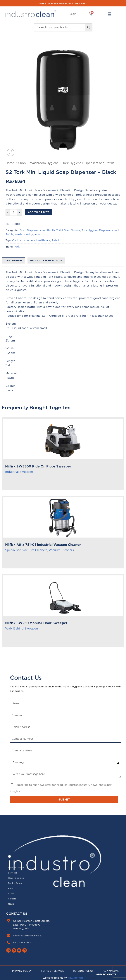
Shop (22, 163)
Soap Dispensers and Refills (37, 230)
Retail (55, 240)
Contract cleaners (24, 240)
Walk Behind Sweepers (22, 628)
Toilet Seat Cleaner (68, 230)
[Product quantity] (14, 212)
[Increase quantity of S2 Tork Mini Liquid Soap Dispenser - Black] (20, 212)
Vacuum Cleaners (61, 550)
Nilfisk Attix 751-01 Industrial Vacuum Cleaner (43, 545)
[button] (73, 14)
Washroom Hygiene (44, 163)
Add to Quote (106, 974)
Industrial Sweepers (19, 472)
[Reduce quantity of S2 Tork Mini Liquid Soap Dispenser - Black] (8, 212)
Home (10, 163)
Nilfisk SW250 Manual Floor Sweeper (36, 623)
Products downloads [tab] (46, 260)
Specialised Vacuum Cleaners (26, 550)
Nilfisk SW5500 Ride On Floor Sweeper (38, 466)
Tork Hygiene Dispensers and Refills (88, 163)
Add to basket (38, 212)
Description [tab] (13, 260)
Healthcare (43, 240)
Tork (17, 247)
